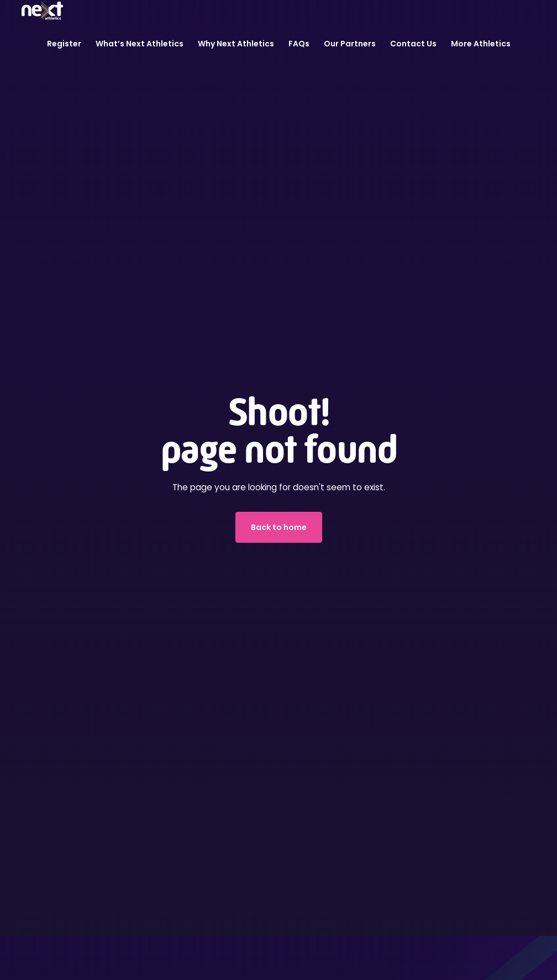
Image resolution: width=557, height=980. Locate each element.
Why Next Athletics (236, 44)
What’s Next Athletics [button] (140, 44)
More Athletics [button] (481, 44)
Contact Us (413, 44)
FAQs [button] (299, 44)
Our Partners (350, 44)
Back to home (279, 527)
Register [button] (64, 44)
